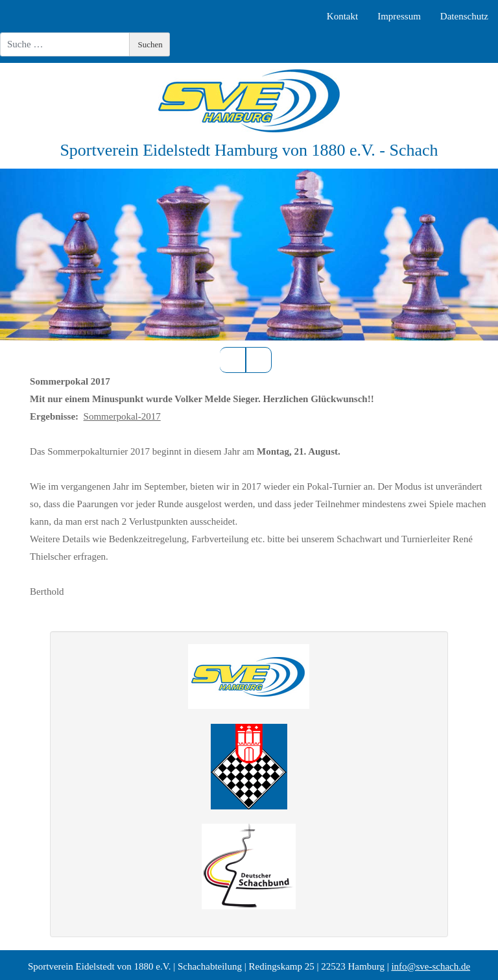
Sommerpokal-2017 (122, 416)
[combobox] (65, 44)
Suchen (150, 44)
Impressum (399, 16)
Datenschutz (464, 16)
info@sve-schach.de (431, 966)
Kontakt (342, 16)
